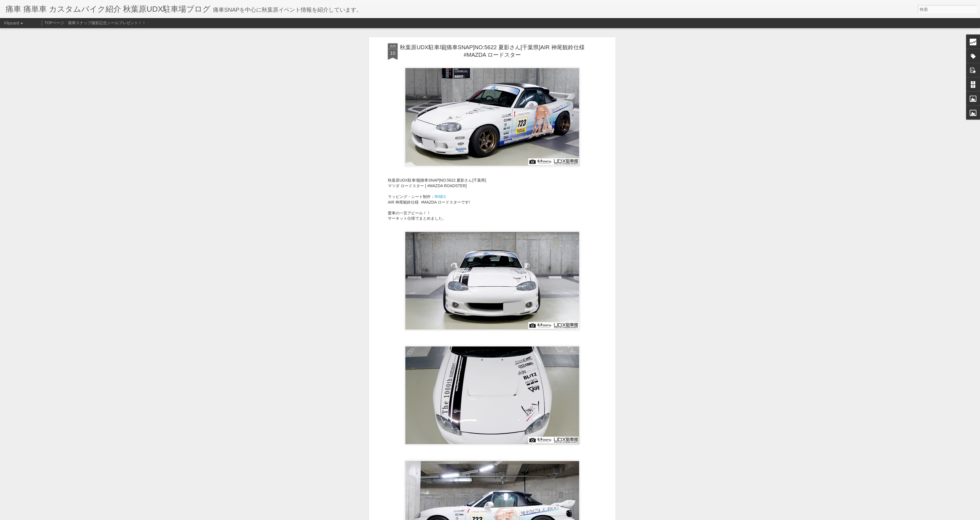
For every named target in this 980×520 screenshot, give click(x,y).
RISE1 (440, 197)
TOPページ (54, 23)
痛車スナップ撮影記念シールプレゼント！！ (107, 23)
